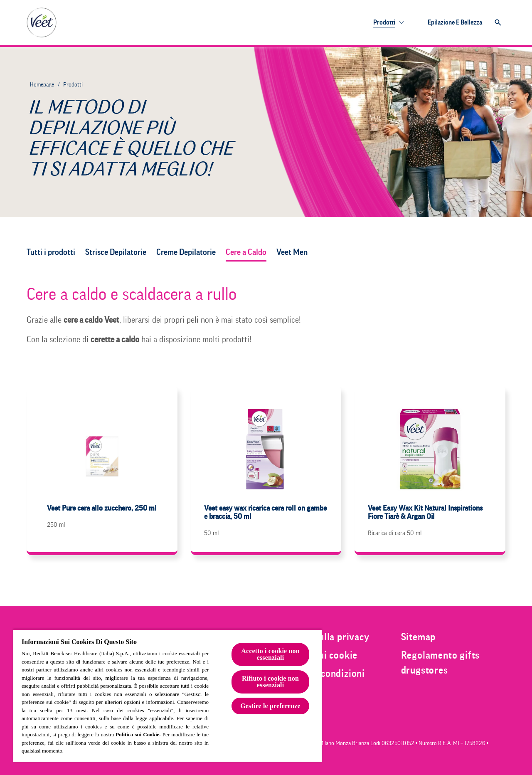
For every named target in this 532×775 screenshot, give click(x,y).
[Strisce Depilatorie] (116, 252)
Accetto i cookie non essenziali (270, 654)
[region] (167, 695)
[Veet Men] (293, 252)
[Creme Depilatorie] (186, 252)
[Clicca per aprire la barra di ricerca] (498, 22)
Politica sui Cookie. (138, 734)
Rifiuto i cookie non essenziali (270, 682)
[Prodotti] (384, 22)
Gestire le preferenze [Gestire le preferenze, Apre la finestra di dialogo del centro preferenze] (270, 706)
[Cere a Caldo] (246, 252)
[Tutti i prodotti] (51, 252)
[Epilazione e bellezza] (455, 22)
